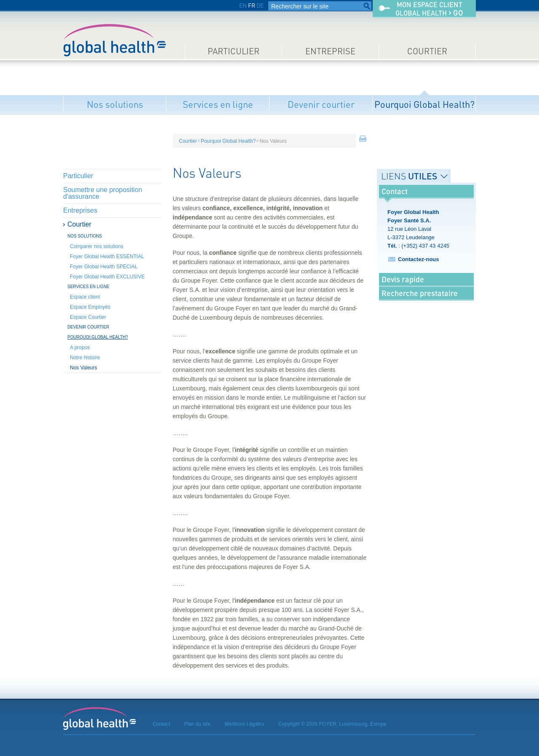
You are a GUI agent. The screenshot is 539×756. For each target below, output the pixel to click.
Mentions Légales (244, 724)
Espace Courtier (88, 317)
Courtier (427, 51)
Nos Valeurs (83, 368)
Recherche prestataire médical (420, 299)
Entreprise (330, 51)
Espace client (85, 297)
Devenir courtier (321, 104)
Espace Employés (90, 307)
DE (260, 5)
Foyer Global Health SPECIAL (104, 267)
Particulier (233, 51)
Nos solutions (115, 104)
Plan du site (197, 724)
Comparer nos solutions (97, 246)
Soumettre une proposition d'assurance (103, 193)
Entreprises (80, 210)
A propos (80, 347)
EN (243, 5)
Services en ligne (218, 104)
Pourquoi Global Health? (424, 104)
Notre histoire (85, 358)
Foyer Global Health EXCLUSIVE (107, 277)
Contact (161, 724)
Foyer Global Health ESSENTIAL (107, 256)
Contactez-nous (419, 259)
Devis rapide (403, 279)
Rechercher (367, 6)
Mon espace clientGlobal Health (429, 9)
